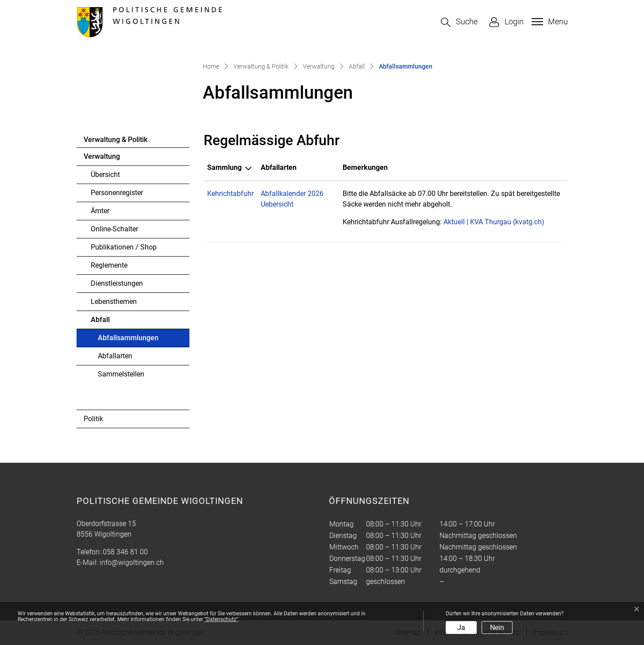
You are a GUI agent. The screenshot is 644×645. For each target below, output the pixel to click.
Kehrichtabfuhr (230, 194)
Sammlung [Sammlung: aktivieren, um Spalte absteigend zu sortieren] (224, 167)
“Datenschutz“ (221, 619)
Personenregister (117, 193)
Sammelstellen (121, 374)
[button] (459, 22)
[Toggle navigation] (549, 22)
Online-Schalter (114, 229)
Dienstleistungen (117, 283)
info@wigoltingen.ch (132, 562)
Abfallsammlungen (128, 340)
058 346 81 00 (125, 552)
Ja (461, 628)
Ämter (100, 211)
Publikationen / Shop (124, 247)
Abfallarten (115, 356)
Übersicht (105, 175)
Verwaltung (102, 156)
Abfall (100, 320)
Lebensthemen (114, 301)
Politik (93, 419)
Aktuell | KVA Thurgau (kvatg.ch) (498, 222)
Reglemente (109, 265)
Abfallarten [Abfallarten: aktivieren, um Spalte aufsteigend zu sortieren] (279, 167)
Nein (497, 628)
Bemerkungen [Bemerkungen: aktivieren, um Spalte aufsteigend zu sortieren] (365, 167)
